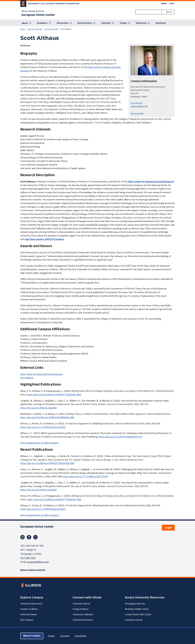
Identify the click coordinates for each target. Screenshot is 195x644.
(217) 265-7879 (136, 103)
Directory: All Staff (35, 29)
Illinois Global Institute (33, 11)
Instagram (22, 537)
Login (168, 528)
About (25, 23)
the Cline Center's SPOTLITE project (45, 239)
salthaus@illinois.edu (139, 106)
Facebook (29, 537)
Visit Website (27, 378)
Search (169, 12)
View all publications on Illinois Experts (40, 443)
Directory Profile (51, 29)
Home (23, 29)
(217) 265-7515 (28, 558)
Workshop (161, 23)
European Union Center (38, 15)
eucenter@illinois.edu (38, 562)
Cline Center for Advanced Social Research (151, 182)
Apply (164, 3)
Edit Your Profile (137, 113)
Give (172, 3)
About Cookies (32, 636)
